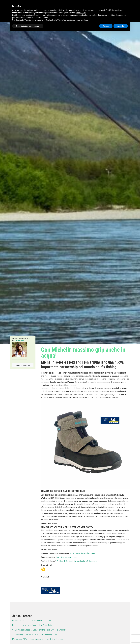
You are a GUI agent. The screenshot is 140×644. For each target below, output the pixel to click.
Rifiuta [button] (106, 26)
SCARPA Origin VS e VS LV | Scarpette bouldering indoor (35, 634)
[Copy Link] (43, 569)
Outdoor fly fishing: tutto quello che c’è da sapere (77, 561)
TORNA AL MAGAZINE (23, 365)
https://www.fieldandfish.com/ (82, 553)
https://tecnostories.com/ (67, 557)
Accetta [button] (121, 26)
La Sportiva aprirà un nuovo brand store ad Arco (32, 621)
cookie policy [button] (81, 13)
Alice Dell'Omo (19, 341)
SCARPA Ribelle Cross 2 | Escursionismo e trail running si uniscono (39, 630)
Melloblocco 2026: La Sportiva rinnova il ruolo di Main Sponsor (38, 639)
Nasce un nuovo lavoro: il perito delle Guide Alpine (33, 625)
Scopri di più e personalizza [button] (28, 26)
